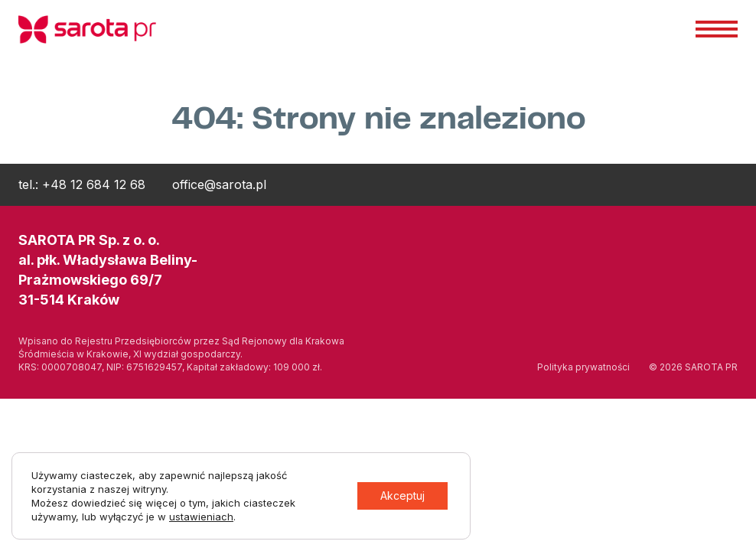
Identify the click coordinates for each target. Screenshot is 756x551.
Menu (717, 29)
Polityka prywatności (583, 367)
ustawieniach (201, 517)
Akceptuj (402, 496)
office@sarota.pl (219, 184)
